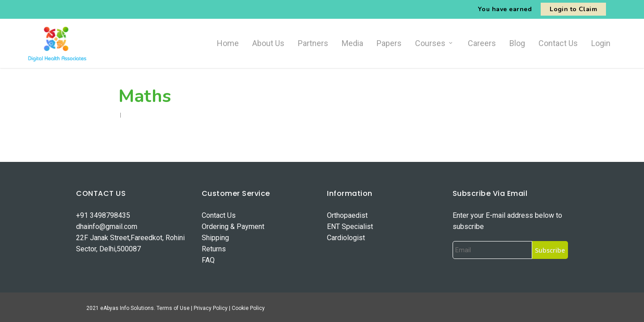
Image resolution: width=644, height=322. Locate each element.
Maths (145, 96)
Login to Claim (573, 9)
